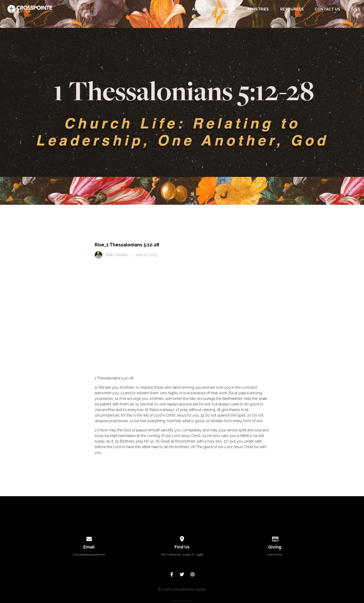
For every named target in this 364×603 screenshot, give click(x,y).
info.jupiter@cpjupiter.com (89, 554)
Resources (292, 9)
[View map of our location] (182, 538)
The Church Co (182, 601)
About (199, 9)
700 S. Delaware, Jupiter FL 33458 (182, 554)
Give (356, 9)
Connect (227, 9)
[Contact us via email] (89, 538)
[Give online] (275, 538)
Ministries (258, 9)
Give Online (275, 554)
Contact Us (327, 9)
